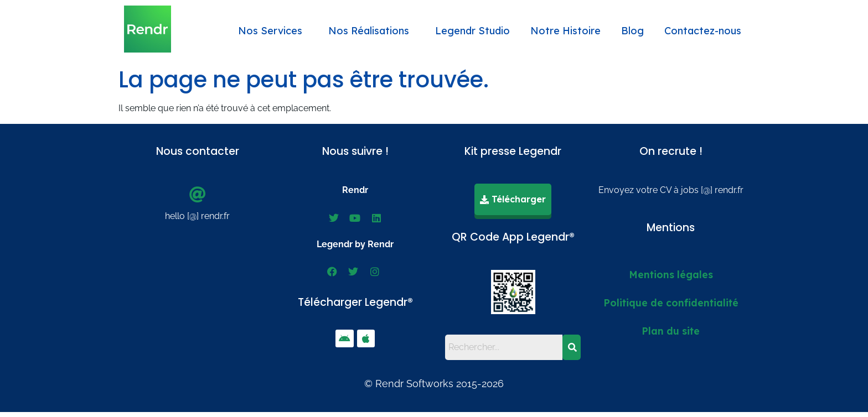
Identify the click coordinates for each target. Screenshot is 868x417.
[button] (273, 31)
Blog (632, 31)
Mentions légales (671, 274)
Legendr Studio (472, 31)
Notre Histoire (565, 31)
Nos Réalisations (369, 31)
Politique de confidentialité (671, 302)
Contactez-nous (703, 31)
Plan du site (671, 330)
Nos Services (270, 31)
